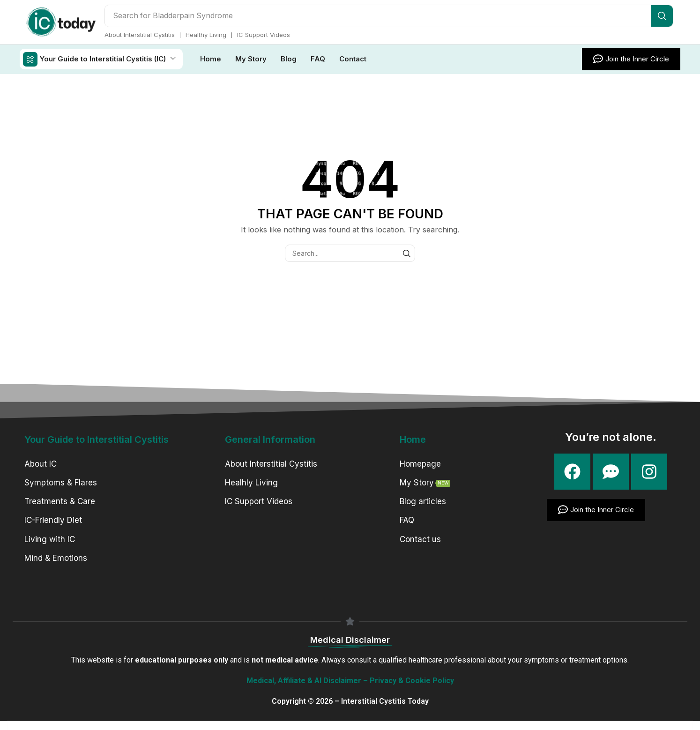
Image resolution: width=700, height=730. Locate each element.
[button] (631, 59)
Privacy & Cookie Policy (412, 680)
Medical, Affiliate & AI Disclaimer (304, 680)
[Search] (662, 16)
